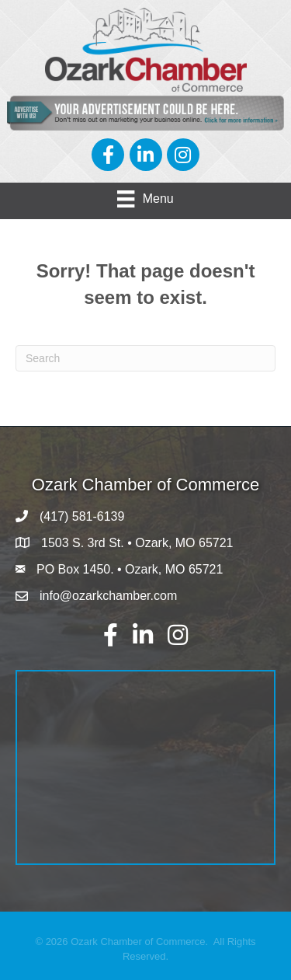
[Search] (145, 358)
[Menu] (145, 199)
